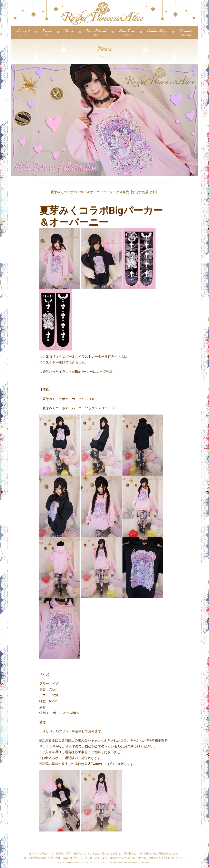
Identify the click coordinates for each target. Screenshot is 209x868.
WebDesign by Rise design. (140, 862)
